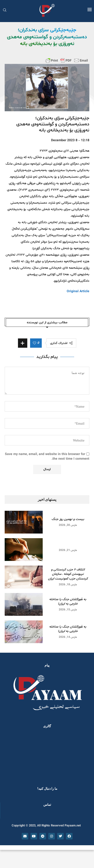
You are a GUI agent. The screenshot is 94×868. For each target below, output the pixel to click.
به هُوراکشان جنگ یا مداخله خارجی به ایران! (68, 602)
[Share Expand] (23, 343)
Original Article (78, 291)
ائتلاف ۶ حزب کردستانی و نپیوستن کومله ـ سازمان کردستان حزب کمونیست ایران (68, 574)
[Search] (5, 11)
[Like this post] (35, 343)
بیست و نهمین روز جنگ (68, 519)
